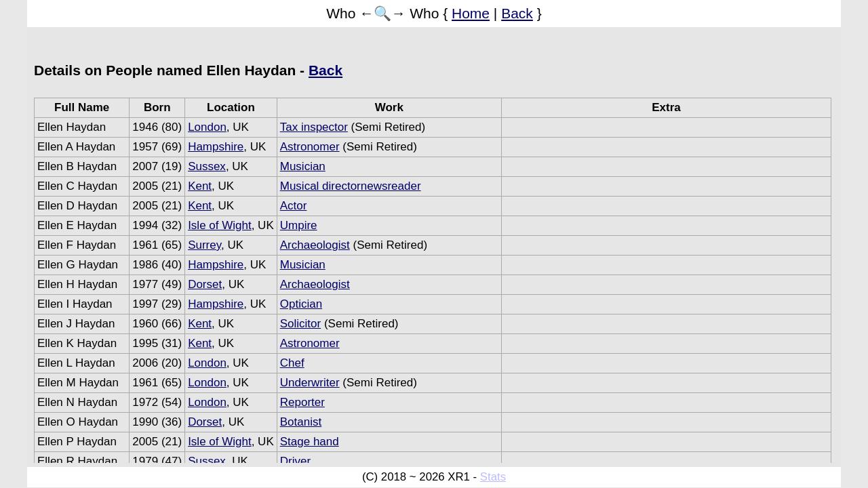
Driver (295, 461)
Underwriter (310, 383)
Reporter (302, 402)
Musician (303, 166)
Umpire (299, 225)
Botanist (301, 422)
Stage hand (310, 442)
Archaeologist (315, 245)
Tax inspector (314, 127)
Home (471, 13)
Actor (294, 206)
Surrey (204, 245)
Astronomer (310, 147)
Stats (493, 477)
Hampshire (216, 147)
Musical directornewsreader (351, 186)
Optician (301, 304)
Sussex (207, 166)
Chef (292, 363)
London (207, 127)
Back (517, 13)
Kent (200, 186)
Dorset (205, 284)
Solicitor (300, 324)
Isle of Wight (220, 225)
